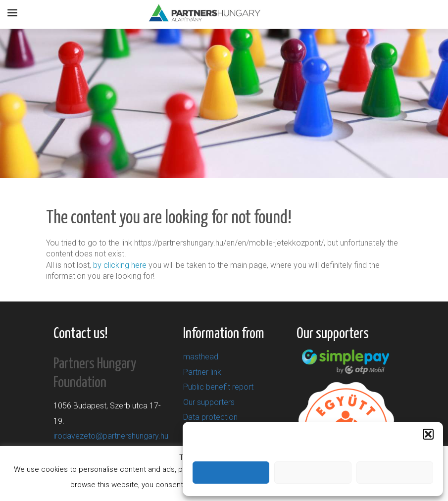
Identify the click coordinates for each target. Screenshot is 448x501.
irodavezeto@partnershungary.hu (111, 436)
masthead (201, 357)
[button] (428, 434)
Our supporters (209, 402)
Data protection (210, 417)
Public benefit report (218, 387)
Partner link (202, 372)
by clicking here (120, 265)
